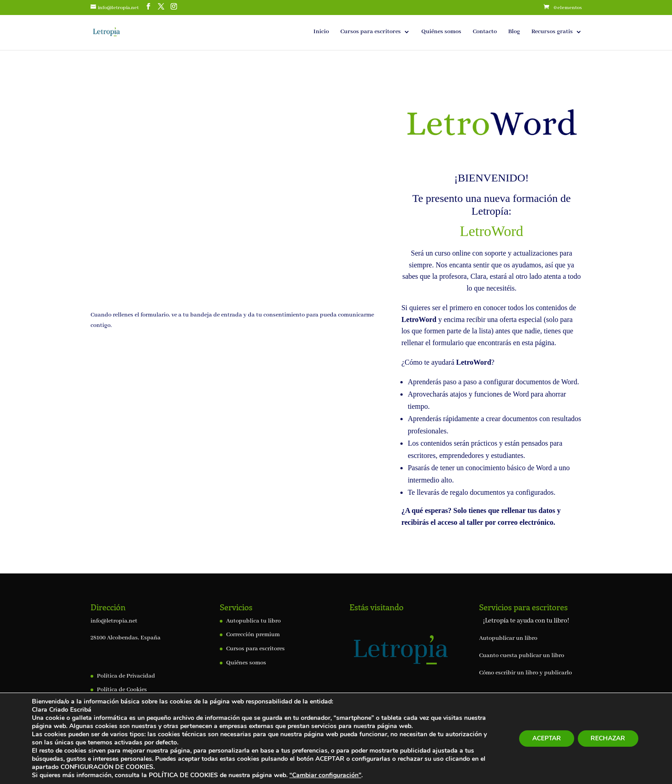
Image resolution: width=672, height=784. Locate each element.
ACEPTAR (545, 738)
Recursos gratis (552, 32)
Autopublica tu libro (253, 621)
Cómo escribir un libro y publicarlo (525, 673)
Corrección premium (253, 635)
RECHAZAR (607, 738)
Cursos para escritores (371, 32)
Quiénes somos (441, 32)
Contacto (485, 32)
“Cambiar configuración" (325, 775)
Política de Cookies (122, 690)
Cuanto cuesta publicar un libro (522, 656)
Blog (514, 32)
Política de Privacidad (126, 676)
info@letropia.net (114, 621)
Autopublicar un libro (508, 638)
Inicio (321, 32)
